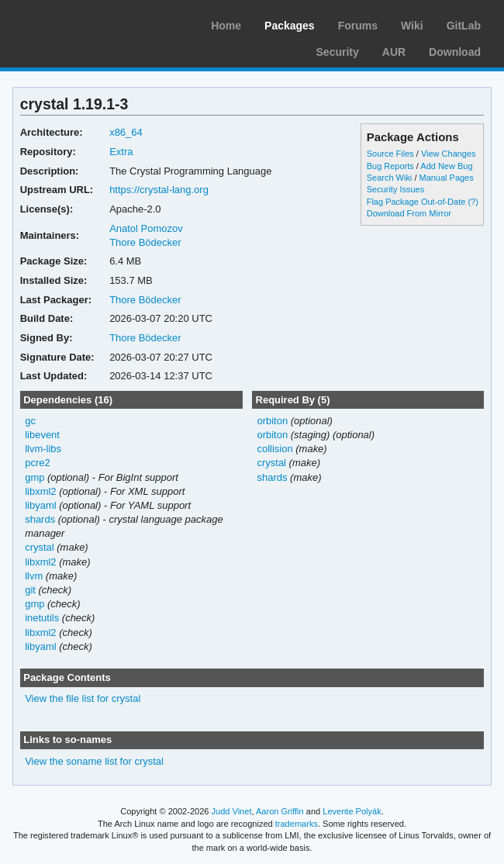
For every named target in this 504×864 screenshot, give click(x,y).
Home (226, 26)
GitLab (464, 26)
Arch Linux (85, 23)
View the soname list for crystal (94, 761)
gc (30, 421)
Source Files (390, 154)
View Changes (449, 154)
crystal (40, 547)
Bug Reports (390, 166)
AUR (394, 52)
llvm (34, 576)
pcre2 (37, 463)
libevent (42, 435)
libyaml (40, 505)
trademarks (297, 824)
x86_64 (126, 132)
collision (274, 449)
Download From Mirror (409, 213)
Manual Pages (446, 178)
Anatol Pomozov (146, 228)
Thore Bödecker (145, 242)
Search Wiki (390, 178)
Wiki (412, 26)
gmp (35, 477)
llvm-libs (43, 449)
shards (40, 519)
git (30, 590)
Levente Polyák (352, 811)
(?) (473, 202)
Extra (121, 152)
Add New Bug (446, 166)
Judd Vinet (232, 811)
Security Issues (395, 189)
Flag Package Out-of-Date (416, 202)
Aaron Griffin (280, 811)
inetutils (42, 618)
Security (338, 52)
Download (455, 52)
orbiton (272, 421)
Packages (290, 26)
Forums (358, 26)
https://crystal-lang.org (159, 190)
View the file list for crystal (83, 698)
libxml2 (40, 491)
